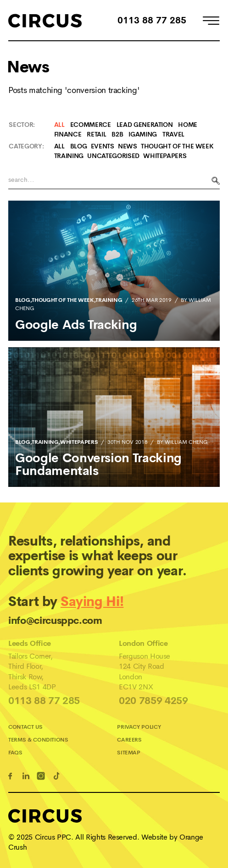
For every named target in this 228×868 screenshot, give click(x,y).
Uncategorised (113, 156)
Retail (96, 134)
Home (188, 125)
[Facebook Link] (12, 777)
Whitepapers (165, 156)
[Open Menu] (211, 22)
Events (103, 146)
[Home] (45, 20)
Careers (129, 740)
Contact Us (25, 727)
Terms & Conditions (38, 740)
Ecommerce (91, 125)
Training (69, 156)
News (128, 146)
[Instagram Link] (42, 777)
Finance (68, 134)
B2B (117, 134)
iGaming (143, 134)
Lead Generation (145, 125)
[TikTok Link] (58, 777)
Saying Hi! (92, 602)
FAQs (15, 753)
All (59, 125)
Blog (79, 146)
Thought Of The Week (177, 146)
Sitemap (129, 753)
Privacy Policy (139, 727)
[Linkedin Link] (27, 777)
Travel (173, 134)
